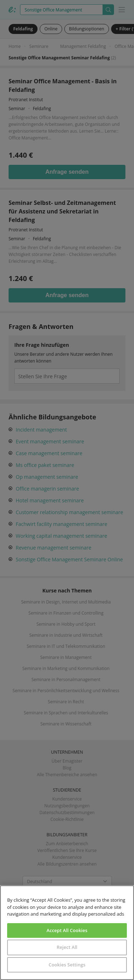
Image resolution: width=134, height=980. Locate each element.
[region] (67, 933)
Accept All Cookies (67, 930)
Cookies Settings (67, 965)
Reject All (67, 947)
